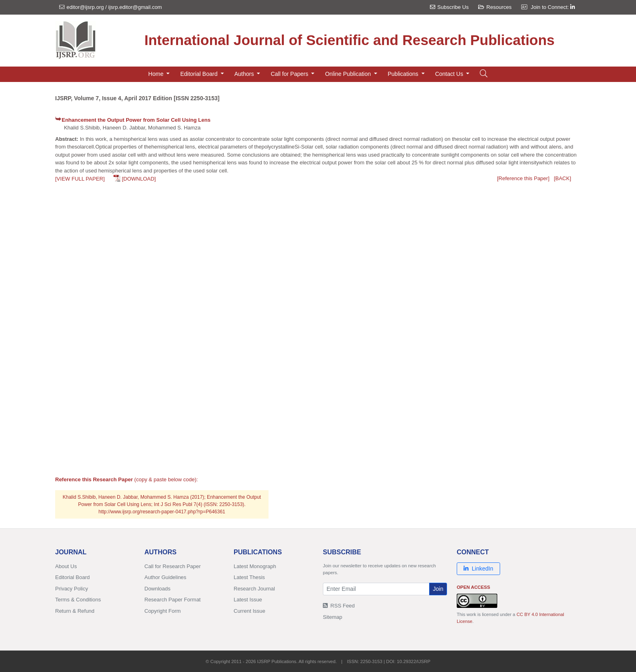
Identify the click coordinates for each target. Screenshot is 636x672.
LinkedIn (478, 569)
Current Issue (249, 611)
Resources (495, 7)
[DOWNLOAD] (139, 179)
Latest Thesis (249, 577)
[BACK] (562, 178)
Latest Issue (248, 600)
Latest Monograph (255, 566)
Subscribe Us (449, 7)
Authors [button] (245, 74)
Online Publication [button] (349, 74)
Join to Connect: (553, 7)
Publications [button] (404, 74)
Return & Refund (75, 611)
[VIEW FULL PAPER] (80, 179)
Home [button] (157, 74)
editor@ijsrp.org (85, 7)
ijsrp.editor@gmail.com (135, 7)
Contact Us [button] (450, 74)
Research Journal (254, 589)
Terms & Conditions (78, 600)
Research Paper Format (173, 600)
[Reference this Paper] (523, 178)
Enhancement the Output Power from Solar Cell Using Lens (136, 120)
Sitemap (333, 617)
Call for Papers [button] (290, 74)
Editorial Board (72, 577)
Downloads (157, 589)
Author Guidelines (165, 577)
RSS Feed (339, 606)
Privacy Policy (72, 589)
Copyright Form (163, 611)
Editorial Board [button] (200, 74)
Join (438, 589)
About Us (66, 566)
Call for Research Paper (173, 566)
